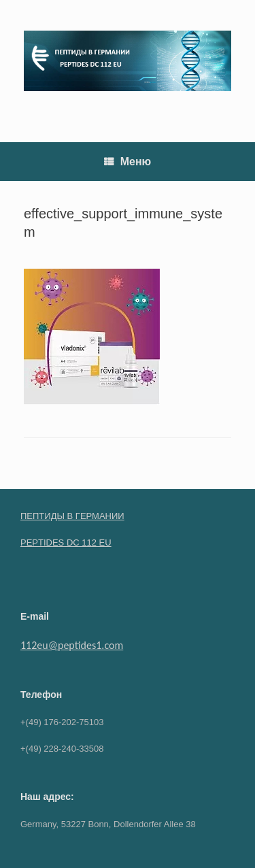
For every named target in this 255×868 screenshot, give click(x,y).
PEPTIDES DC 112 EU (66, 542)
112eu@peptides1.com (72, 645)
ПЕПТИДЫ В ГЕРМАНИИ (72, 516)
